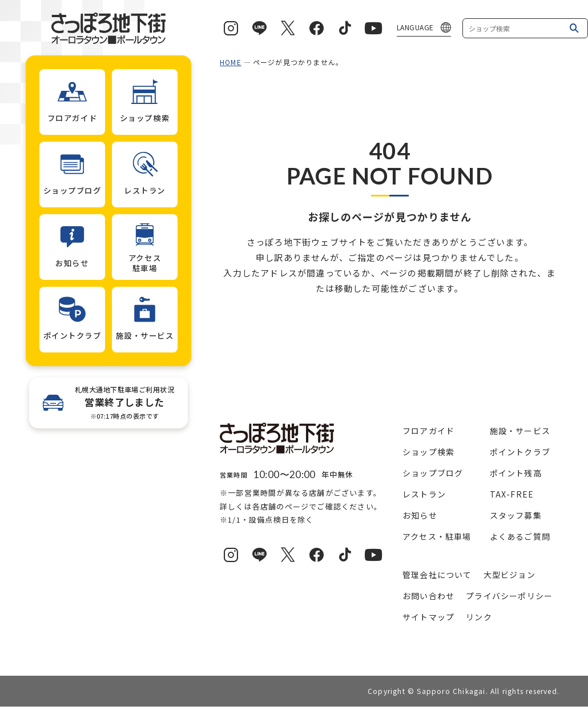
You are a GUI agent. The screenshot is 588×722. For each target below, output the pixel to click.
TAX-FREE (512, 494)
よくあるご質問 (520, 536)
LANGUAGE (415, 27)
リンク (479, 617)
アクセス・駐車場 (437, 536)
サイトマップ (428, 617)
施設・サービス (520, 431)
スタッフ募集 (516, 515)
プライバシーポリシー (509, 596)
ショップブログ (433, 473)
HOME (231, 62)
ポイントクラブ (520, 452)
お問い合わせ (428, 596)
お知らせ (420, 515)
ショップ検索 (428, 452)
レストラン (424, 494)
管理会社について (437, 575)
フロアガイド (428, 431)
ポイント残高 (516, 473)
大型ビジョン (510, 575)
